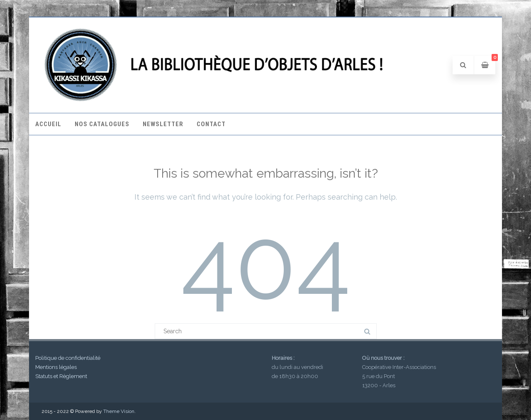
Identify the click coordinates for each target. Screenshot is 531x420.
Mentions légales (56, 367)
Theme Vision (119, 411)
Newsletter (163, 124)
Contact (211, 124)
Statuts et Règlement (61, 376)
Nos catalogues (102, 124)
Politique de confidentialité (68, 358)
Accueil (48, 124)
